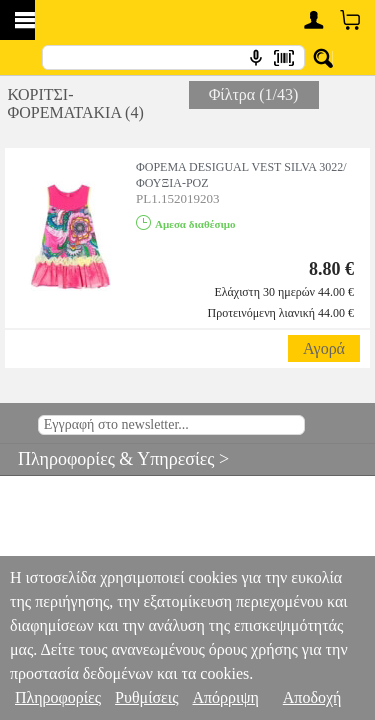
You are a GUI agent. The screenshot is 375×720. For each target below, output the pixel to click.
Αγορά (324, 348)
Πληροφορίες (58, 697)
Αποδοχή (312, 697)
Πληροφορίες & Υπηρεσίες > (114, 459)
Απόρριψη (225, 697)
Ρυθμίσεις (146, 697)
